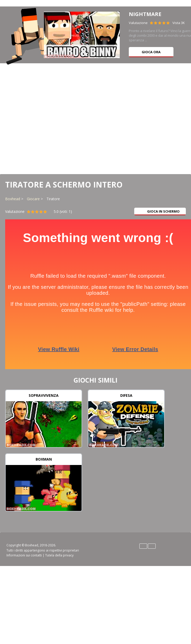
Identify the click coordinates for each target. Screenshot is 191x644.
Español (152, 546)
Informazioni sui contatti (24, 555)
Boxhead (13, 199)
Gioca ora (151, 52)
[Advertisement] (96, 118)
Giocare (33, 199)
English (143, 546)
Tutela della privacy (59, 555)
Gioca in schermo (160, 211)
